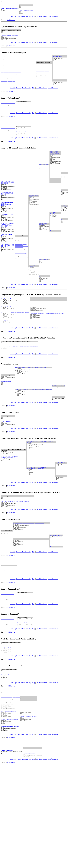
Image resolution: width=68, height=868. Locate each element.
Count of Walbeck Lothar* (57, 56)
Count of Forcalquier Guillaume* (30, 753)
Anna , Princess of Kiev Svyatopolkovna (9, 648)
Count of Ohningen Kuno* (22, 623)
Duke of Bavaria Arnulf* (44, 165)
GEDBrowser (11, 20)
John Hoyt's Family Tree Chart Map (21, 17)
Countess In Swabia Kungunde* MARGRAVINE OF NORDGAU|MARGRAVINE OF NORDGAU (48, 314)
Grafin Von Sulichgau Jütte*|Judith (43, 224)
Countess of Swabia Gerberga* (21, 253)
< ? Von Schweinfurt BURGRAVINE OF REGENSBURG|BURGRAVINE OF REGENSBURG (7, 245)
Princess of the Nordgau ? (6, 421)
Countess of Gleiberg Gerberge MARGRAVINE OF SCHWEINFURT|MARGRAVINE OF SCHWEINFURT (21, 246)
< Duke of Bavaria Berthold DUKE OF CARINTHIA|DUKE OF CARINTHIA (15, 313)
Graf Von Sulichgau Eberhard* (53, 213)
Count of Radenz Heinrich (5, 321)
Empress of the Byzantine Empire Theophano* (10, 36)
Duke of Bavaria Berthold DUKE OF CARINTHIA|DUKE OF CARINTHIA (15, 501)
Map (34, 17)
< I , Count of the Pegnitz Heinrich (7, 214)
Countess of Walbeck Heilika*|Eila (32, 266)
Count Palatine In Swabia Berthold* (64, 173)
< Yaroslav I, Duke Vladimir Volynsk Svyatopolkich (10, 697)
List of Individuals (41, 17)
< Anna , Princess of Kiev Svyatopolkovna (8, 711)
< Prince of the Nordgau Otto (6, 64)
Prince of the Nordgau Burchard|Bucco (8, 81)
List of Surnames (53, 17)
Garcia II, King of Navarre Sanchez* (26, 11)
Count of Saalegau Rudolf (6, 381)
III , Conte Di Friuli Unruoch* (64, 206)
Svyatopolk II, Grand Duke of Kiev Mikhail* (29, 716)
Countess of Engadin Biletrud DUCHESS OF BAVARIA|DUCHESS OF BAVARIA (10, 457)
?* (53, 80)
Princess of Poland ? (5, 675)
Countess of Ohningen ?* (22, 598)
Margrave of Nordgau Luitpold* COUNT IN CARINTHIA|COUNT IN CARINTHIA (55, 153)
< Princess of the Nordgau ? (6, 307)
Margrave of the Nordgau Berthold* (43, 71)
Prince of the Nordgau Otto (6, 571)
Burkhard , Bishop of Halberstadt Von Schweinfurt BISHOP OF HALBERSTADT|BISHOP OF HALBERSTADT (8, 225)
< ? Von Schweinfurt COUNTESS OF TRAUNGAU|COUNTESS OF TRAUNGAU (7, 193)
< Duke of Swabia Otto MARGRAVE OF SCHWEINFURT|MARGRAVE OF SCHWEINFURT (8, 182)
